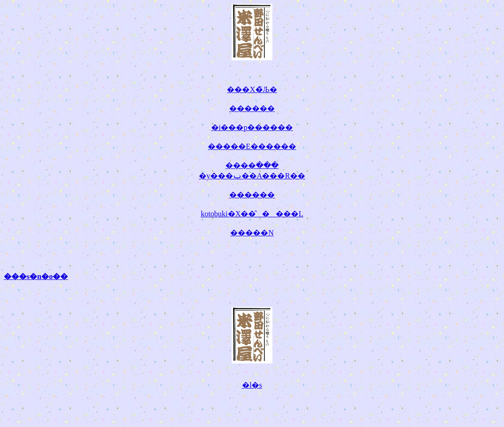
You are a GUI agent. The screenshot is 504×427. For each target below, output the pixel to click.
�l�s (252, 385)
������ (252, 108)
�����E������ (252, 146)
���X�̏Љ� (252, 89)
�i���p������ (252, 127)
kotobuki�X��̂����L (252, 214)
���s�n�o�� (36, 276)
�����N (252, 233)
